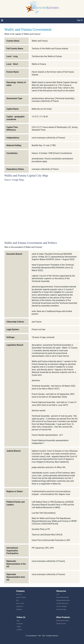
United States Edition (63, 621)
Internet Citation (21, 597)
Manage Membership (63, 600)
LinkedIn (19, 630)
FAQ (17, 600)
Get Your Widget (61, 606)
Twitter (19, 627)
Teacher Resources (62, 603)
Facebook (20, 624)
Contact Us (19, 606)
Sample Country (61, 624)
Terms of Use (20, 603)
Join (58, 594)
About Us (19, 594)
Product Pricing (61, 609)
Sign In (80, 20)
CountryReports (42, 8)
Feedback (19, 609)
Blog (18, 621)
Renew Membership (63, 597)
